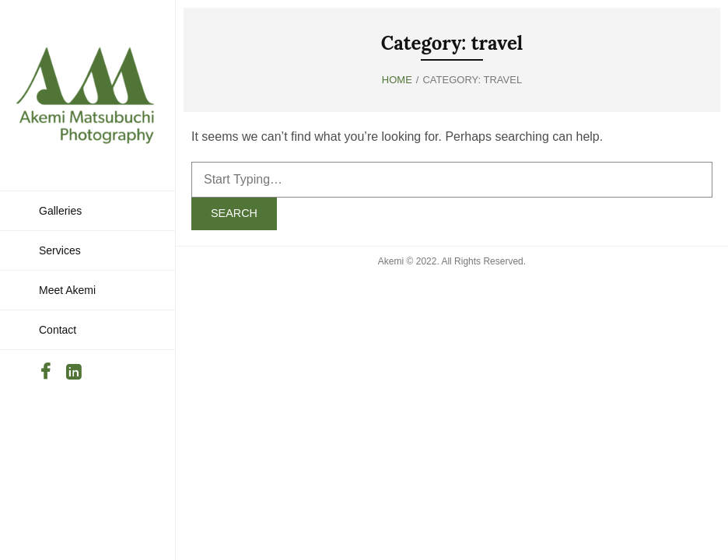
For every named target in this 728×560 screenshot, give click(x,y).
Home (397, 80)
